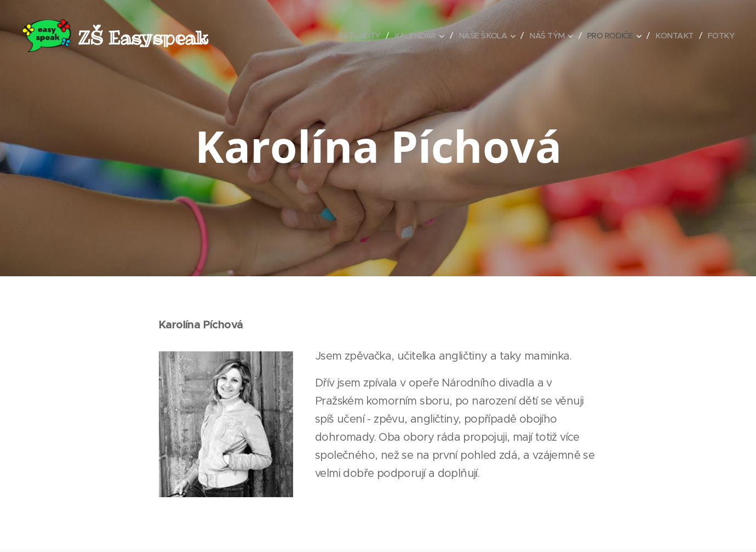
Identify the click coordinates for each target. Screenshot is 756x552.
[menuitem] (347, 36)
